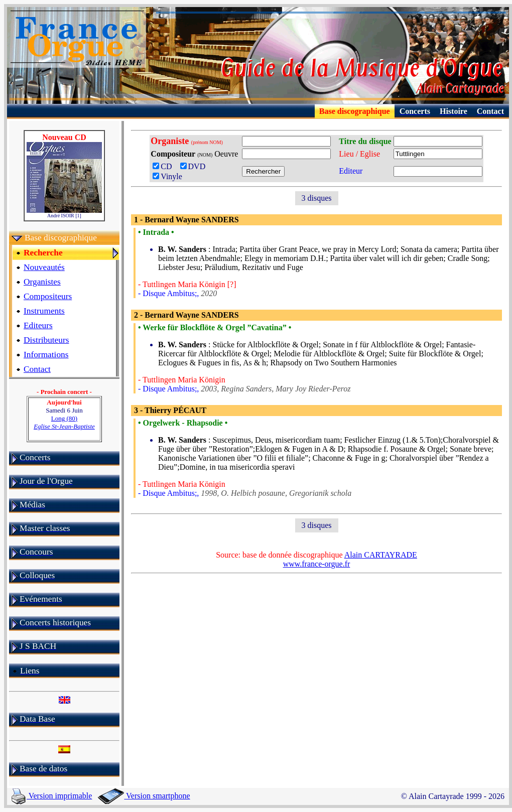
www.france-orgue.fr (317, 564)
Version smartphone (144, 796)
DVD (195, 166)
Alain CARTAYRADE (381, 555)
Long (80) (64, 422)
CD (165, 166)
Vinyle (167, 176)
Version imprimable (52, 796)
